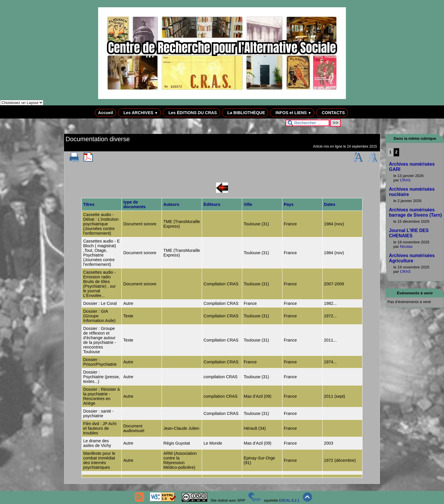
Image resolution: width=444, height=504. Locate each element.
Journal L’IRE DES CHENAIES (409, 233)
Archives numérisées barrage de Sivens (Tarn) (415, 212)
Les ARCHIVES (140, 113)
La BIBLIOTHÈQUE (245, 113)
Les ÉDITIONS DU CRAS (191, 113)
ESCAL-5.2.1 (289, 501)
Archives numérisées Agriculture (412, 258)
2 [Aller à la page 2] (396, 152)
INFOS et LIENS (292, 113)
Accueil (106, 113)
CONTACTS (332, 113)
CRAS (405, 180)
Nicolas (406, 246)
